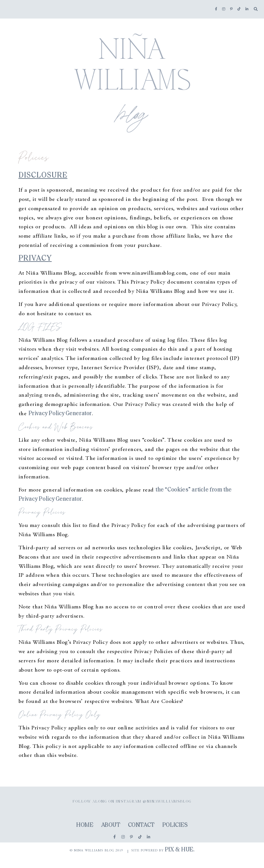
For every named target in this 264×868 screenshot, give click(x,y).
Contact (141, 825)
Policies (175, 825)
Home (85, 825)
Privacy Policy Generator (60, 414)
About (111, 825)
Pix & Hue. (180, 850)
